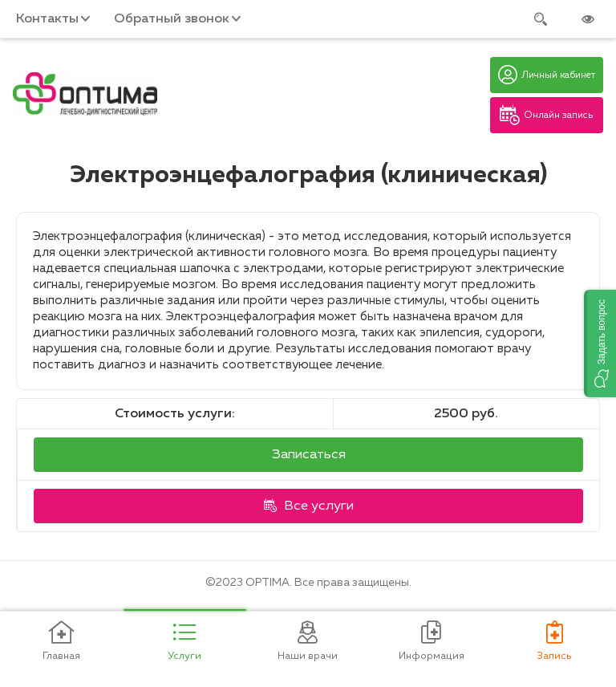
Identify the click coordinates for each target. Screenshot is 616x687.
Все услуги (309, 506)
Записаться (309, 455)
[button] (600, 343)
